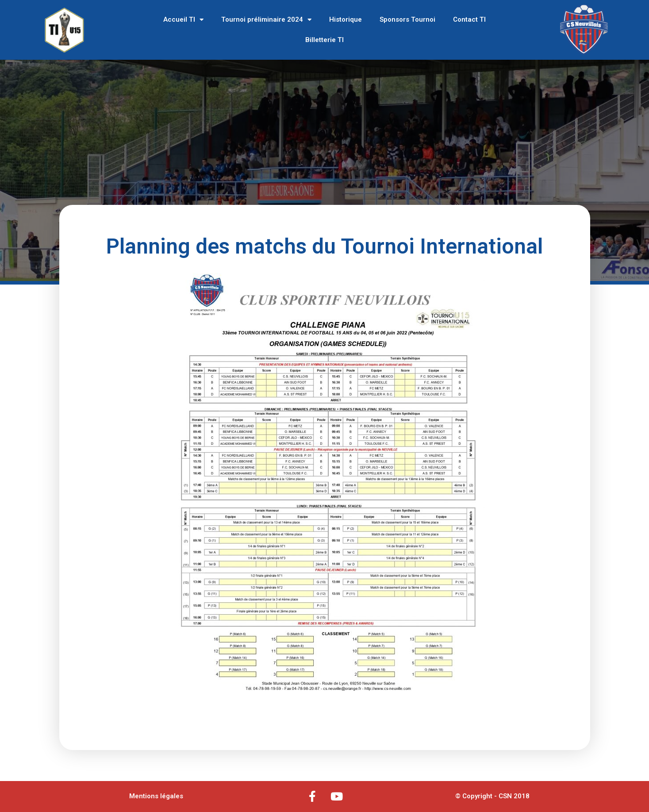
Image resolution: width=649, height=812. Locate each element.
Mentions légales (156, 796)
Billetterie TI (324, 40)
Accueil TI (183, 20)
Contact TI (469, 19)
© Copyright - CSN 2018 (492, 796)
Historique (346, 19)
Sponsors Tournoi (407, 19)
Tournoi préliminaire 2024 (266, 20)
